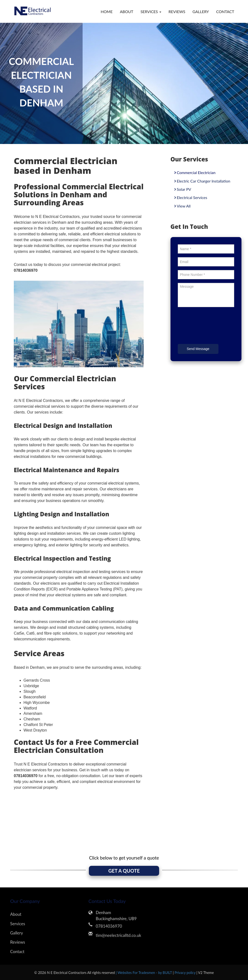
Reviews (177, 12)
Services (18, 923)
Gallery (201, 12)
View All (184, 206)
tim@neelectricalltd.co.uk (118, 935)
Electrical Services (192, 197)
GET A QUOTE (124, 871)
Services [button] (151, 12)
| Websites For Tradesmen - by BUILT (144, 972)
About (127, 12)
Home (107, 12)
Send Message (198, 349)
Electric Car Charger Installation (204, 181)
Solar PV (184, 189)
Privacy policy (186, 972)
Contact (225, 12)
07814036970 (109, 926)
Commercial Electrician (196, 172)
